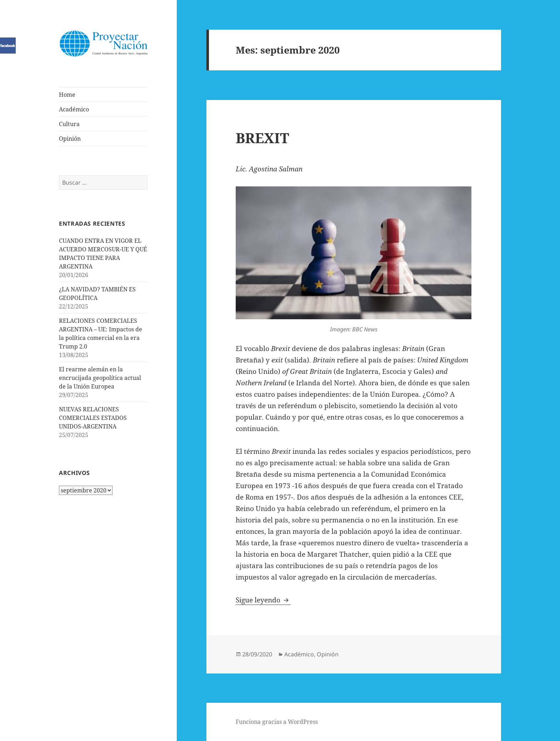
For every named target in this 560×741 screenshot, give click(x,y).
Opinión (70, 139)
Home (67, 95)
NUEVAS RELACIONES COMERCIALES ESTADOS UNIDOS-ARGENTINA (93, 418)
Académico (74, 109)
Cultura (69, 124)
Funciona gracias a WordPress (277, 722)
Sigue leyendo (263, 600)
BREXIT (262, 138)
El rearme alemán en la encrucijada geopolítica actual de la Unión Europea (100, 378)
